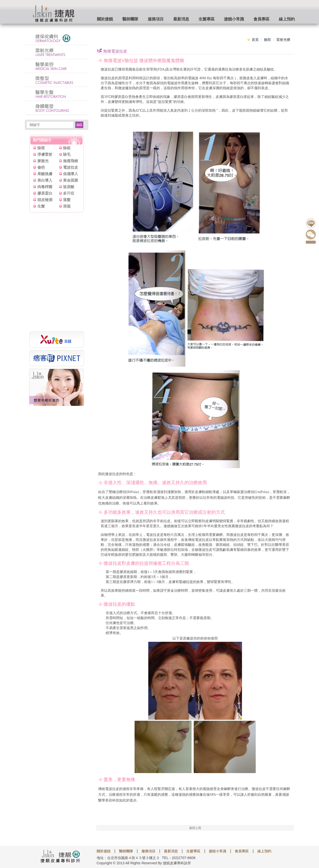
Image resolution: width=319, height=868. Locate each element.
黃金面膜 (71, 180)
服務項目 (156, 19)
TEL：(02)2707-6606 (179, 858)
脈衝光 (43, 161)
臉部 (267, 40)
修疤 (41, 167)
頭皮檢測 (45, 200)
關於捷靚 (104, 851)
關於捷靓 (105, 19)
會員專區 (261, 19)
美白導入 (45, 180)
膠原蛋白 (45, 193)
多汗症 (69, 193)
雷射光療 (283, 40)
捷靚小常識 (218, 851)
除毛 (67, 154)
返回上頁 (195, 828)
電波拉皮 (71, 167)
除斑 (41, 148)
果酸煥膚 (45, 174)
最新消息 (181, 19)
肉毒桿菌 (45, 187)
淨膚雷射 (45, 154)
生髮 (41, 206)
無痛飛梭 (71, 161)
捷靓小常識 (234, 19)
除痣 (67, 148)
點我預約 (311, 242)
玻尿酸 (69, 187)
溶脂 (67, 206)
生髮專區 (207, 19)
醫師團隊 (130, 19)
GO (79, 125)
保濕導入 (71, 174)
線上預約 (287, 19)
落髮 (67, 200)
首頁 (255, 40)
